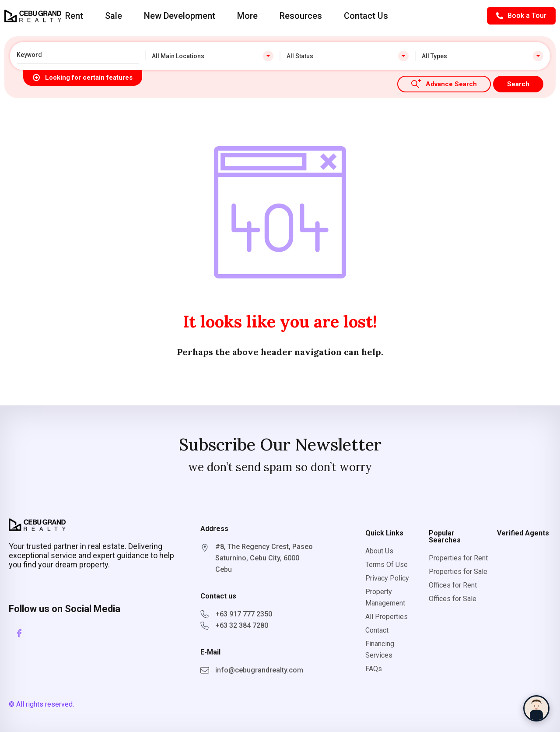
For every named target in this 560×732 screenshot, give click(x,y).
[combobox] (213, 56)
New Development (180, 16)
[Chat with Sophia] (536, 708)
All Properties (387, 617)
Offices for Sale (453, 599)
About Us (379, 551)
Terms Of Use (387, 565)
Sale (114, 16)
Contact (377, 630)
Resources (301, 16)
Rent (74, 16)
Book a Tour (521, 16)
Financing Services (380, 649)
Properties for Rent (458, 558)
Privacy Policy (387, 578)
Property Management (385, 597)
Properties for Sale (458, 572)
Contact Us (366, 16)
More (247, 16)
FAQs (374, 669)
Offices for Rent (453, 585)
